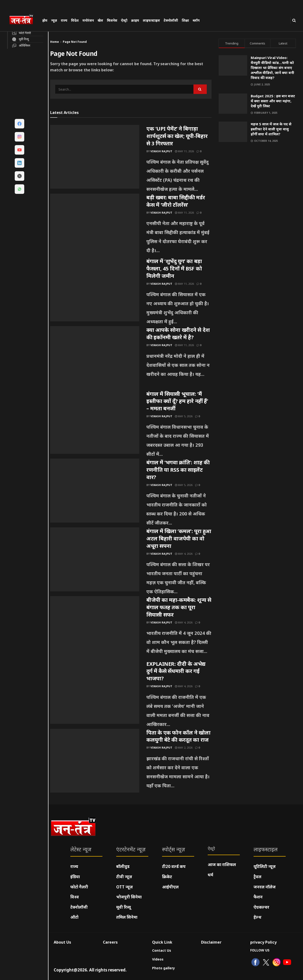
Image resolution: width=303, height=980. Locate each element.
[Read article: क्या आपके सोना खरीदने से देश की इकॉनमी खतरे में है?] (95, 358)
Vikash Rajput (161, 151)
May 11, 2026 (184, 151)
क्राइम (135, 20)
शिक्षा (185, 20)
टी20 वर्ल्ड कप (174, 866)
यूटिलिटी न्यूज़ (265, 866)
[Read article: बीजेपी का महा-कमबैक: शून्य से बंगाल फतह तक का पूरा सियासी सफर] (95, 628)
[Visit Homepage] (24, 20)
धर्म (210, 875)
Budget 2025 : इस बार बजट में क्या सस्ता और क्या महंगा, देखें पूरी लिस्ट (273, 101)
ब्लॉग (196, 20)
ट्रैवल (257, 877)
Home (55, 42)
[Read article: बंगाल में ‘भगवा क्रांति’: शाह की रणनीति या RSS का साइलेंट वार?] (95, 490)
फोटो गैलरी (79, 887)
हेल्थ (257, 917)
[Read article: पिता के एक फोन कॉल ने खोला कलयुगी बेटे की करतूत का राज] (95, 761)
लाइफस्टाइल (151, 20)
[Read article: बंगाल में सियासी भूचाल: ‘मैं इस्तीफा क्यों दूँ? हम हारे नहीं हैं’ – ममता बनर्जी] (95, 422)
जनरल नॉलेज (265, 887)
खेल (100, 20)
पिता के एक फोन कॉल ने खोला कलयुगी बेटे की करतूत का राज (178, 736)
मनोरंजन (88, 20)
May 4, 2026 (184, 554)
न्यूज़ (54, 20)
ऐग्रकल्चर (261, 907)
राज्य (64, 20)
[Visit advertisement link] (257, 192)
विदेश (75, 20)
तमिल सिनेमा (127, 917)
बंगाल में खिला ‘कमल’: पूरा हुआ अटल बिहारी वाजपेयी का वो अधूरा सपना (179, 538)
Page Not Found (75, 42)
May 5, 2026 (184, 416)
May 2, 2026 (184, 747)
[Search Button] (294, 20)
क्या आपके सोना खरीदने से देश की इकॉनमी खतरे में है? (178, 333)
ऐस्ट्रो (124, 20)
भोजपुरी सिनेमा (129, 897)
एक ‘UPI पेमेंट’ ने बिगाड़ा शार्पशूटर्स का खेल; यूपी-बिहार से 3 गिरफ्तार (177, 136)
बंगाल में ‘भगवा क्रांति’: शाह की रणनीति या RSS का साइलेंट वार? (178, 470)
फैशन (258, 897)
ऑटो (74, 917)
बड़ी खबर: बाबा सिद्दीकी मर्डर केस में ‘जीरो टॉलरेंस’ (176, 201)
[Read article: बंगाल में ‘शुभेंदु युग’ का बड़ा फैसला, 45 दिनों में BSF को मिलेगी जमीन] (95, 289)
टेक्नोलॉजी (171, 20)
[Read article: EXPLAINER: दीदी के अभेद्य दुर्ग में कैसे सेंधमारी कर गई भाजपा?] (95, 692)
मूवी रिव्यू (124, 907)
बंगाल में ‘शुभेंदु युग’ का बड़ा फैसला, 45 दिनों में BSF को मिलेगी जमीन (174, 268)
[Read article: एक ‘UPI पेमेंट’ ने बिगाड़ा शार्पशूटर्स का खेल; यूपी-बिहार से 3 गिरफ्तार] (95, 157)
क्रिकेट (167, 877)
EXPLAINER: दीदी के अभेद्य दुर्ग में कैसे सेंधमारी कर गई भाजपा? (176, 671)
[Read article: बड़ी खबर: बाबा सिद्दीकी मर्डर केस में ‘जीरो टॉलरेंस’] (95, 225)
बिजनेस (112, 20)
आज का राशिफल (222, 865)
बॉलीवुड (123, 866)
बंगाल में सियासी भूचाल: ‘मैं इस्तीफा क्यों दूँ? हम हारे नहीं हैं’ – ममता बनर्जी (177, 401)
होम (45, 20)
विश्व (75, 897)
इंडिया (75, 877)
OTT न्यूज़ (125, 887)
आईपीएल (170, 887)
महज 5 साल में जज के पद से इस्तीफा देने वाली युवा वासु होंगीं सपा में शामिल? (271, 129)
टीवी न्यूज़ (124, 877)
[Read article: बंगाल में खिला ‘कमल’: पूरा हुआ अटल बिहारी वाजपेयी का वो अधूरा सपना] (95, 559)
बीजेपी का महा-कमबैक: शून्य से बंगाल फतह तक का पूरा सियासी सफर (179, 607)
